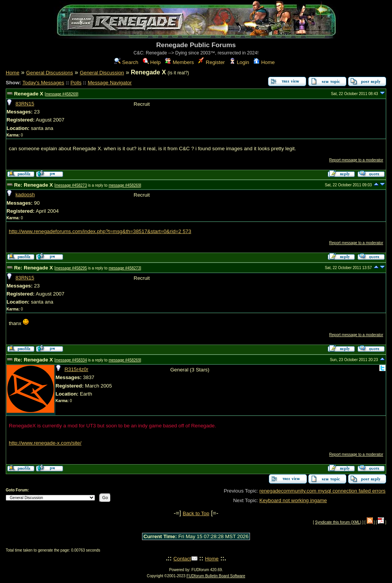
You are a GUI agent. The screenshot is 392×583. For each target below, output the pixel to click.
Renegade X (29, 94)
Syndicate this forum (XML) (338, 522)
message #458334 (71, 360)
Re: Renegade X (33, 185)
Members (179, 62)
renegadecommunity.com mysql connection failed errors (323, 491)
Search (126, 62)
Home (264, 62)
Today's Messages (43, 83)
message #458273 (71, 185)
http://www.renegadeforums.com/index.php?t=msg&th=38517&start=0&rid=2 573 (100, 231)
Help (152, 62)
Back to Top (196, 513)
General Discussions (49, 73)
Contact (182, 559)
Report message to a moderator (356, 160)
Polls (76, 83)
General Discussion (102, 73)
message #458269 (61, 94)
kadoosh (25, 195)
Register (212, 62)
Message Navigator (110, 83)
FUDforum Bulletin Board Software (216, 576)
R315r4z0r (76, 369)
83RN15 (25, 104)
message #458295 (71, 268)
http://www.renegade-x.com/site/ (45, 443)
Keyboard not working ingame (293, 500)
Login (239, 62)
